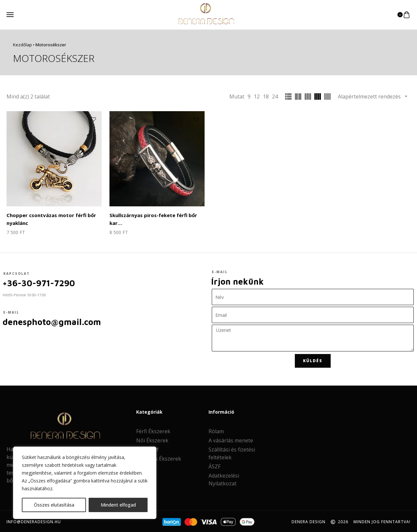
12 (257, 96)
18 (266, 96)
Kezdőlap (22, 45)
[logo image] (206, 14)
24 (275, 96)
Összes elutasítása (54, 505)
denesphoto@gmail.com (52, 320)
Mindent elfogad (118, 505)
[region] (85, 483)
